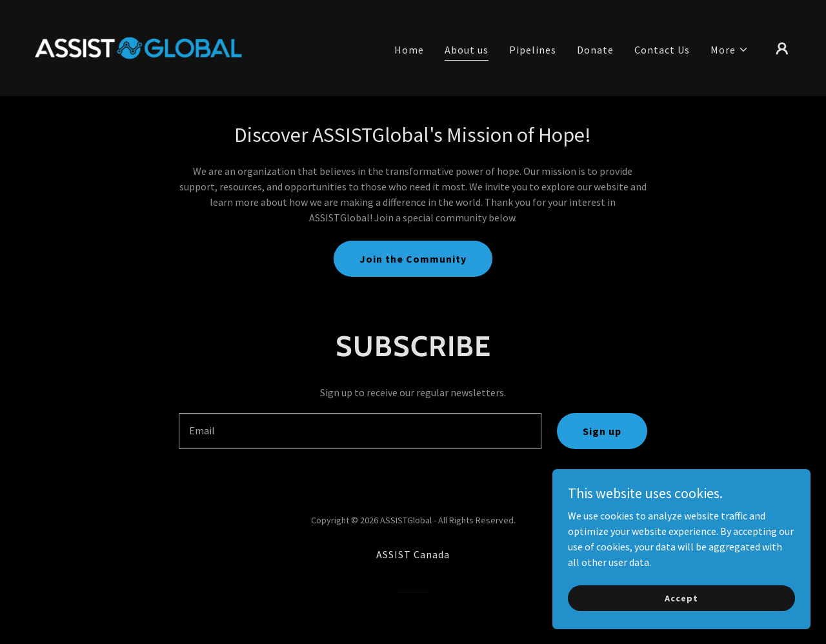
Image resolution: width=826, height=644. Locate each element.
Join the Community (413, 259)
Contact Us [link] (662, 50)
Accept (681, 598)
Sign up (602, 431)
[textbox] (360, 431)
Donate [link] (595, 50)
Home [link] (409, 50)
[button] (730, 50)
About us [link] (467, 50)
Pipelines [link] (533, 50)
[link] (138, 46)
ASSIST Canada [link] (413, 554)
